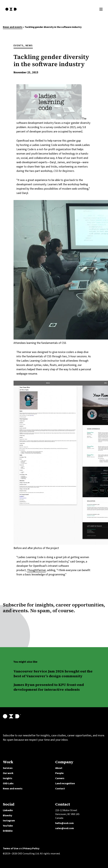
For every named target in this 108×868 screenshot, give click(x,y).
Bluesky (7, 815)
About (59, 768)
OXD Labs (8, 783)
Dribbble (8, 831)
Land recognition (65, 783)
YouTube (8, 826)
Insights (8, 778)
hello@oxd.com (65, 823)
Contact (60, 789)
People (59, 773)
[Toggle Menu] (101, 9)
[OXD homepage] (11, 11)
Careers (60, 778)
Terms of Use (11, 848)
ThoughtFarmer (36, 570)
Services (8, 768)
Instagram (9, 821)
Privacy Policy (31, 848)
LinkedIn (8, 810)
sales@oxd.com (65, 828)
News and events (13, 27)
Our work (8, 773)
